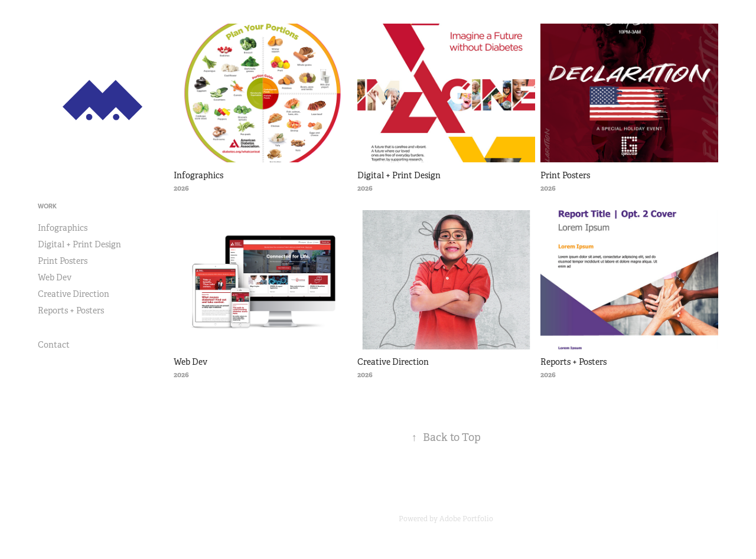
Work (47, 206)
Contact (54, 345)
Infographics (63, 228)
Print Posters (63, 261)
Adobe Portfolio (466, 519)
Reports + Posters (71, 310)
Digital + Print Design (79, 244)
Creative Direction (74, 294)
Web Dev (55, 277)
